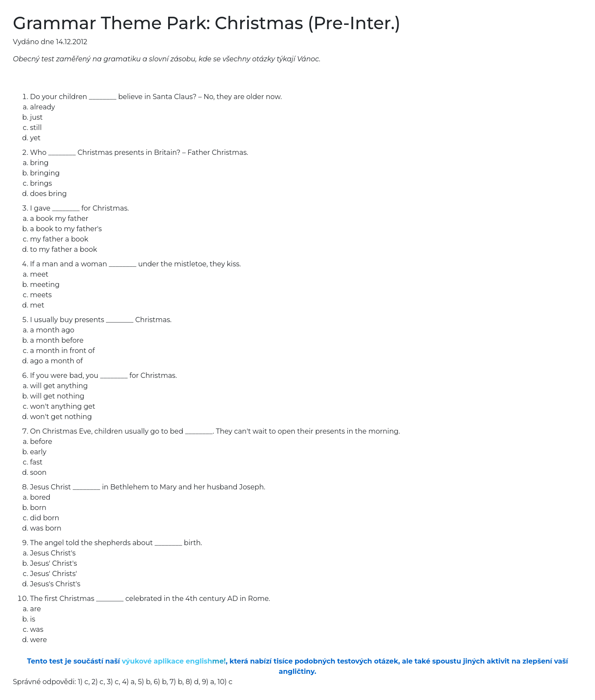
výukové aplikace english (174, 661)
